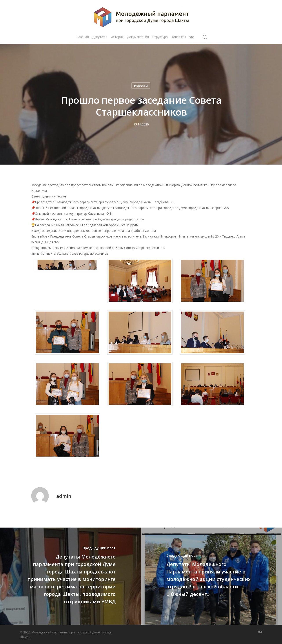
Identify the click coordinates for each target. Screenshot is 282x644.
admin (64, 496)
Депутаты (100, 37)
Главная (83, 37)
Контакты (179, 37)
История (117, 37)
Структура (160, 37)
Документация (138, 37)
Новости (141, 86)
